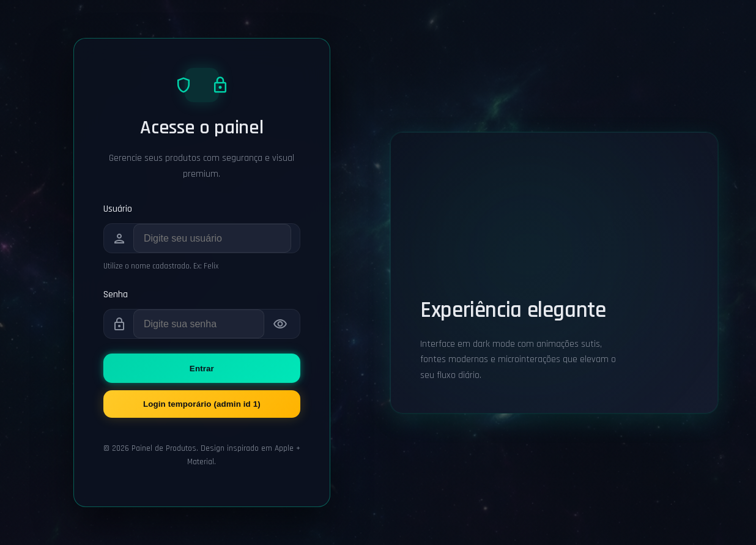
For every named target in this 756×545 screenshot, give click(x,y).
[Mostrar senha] (280, 324)
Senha (116, 295)
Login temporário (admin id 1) (202, 404)
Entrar (202, 369)
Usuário (118, 209)
